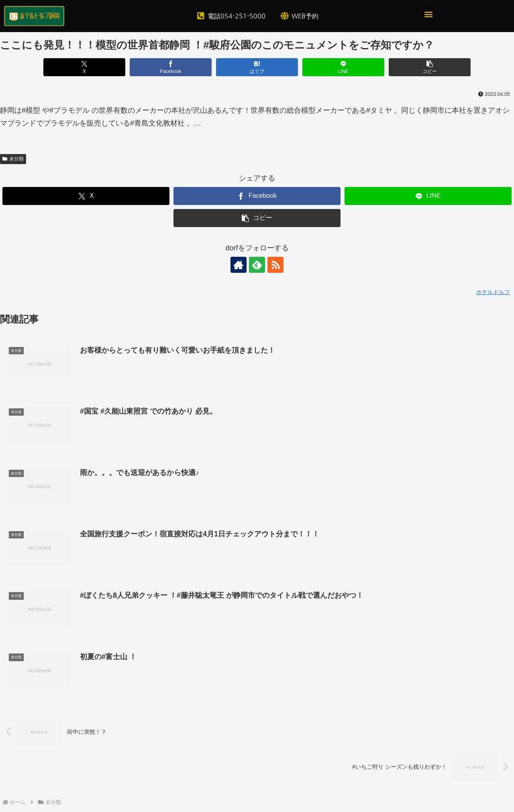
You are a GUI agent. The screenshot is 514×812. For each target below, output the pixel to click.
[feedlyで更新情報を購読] (257, 265)
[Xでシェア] (85, 67)
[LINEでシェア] (344, 67)
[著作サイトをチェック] (239, 265)
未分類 (13, 159)
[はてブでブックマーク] (257, 67)
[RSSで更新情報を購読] (275, 265)
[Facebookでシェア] (171, 67)
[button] (428, 14)
